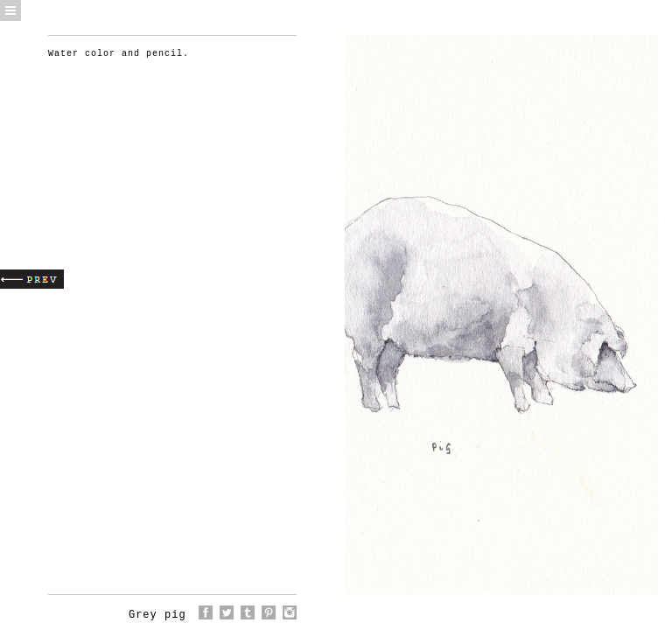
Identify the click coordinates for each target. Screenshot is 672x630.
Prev (32, 279)
